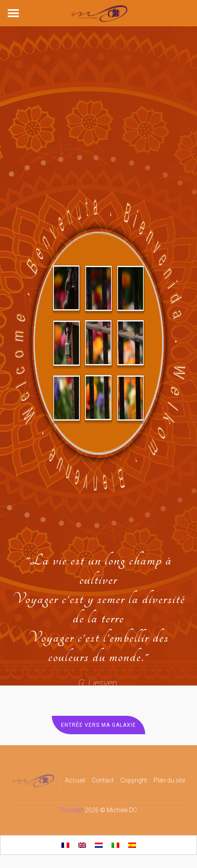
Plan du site (169, 780)
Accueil (75, 780)
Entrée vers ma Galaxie (98, 725)
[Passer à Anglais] (82, 845)
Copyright (134, 780)
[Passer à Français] (65, 845)
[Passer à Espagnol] (132, 845)
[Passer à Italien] (115, 845)
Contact (103, 780)
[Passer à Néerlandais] (99, 845)
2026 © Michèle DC (111, 810)
